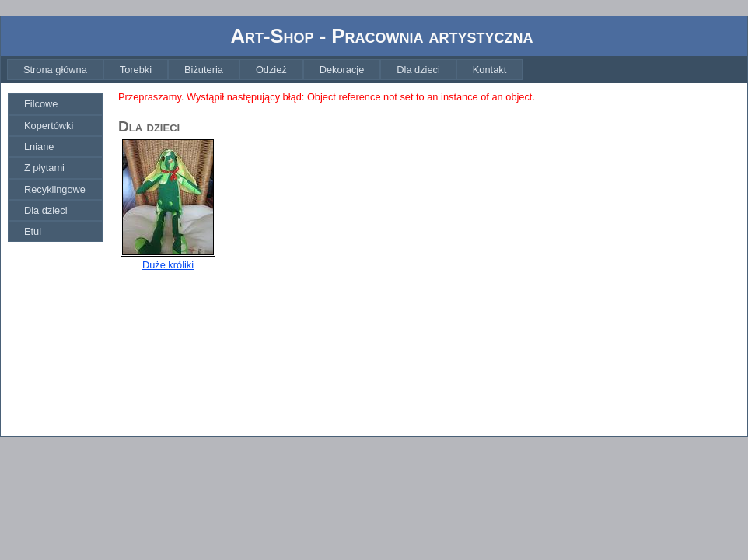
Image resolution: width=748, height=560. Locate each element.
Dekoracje (342, 70)
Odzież (271, 70)
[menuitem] (55, 70)
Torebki (136, 70)
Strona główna (55, 70)
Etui (33, 231)
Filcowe (41, 104)
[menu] (55, 168)
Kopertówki (49, 126)
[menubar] (265, 70)
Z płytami (44, 168)
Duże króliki (168, 265)
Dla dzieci (418, 70)
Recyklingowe (55, 189)
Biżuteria (204, 70)
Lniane (39, 147)
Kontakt (489, 70)
